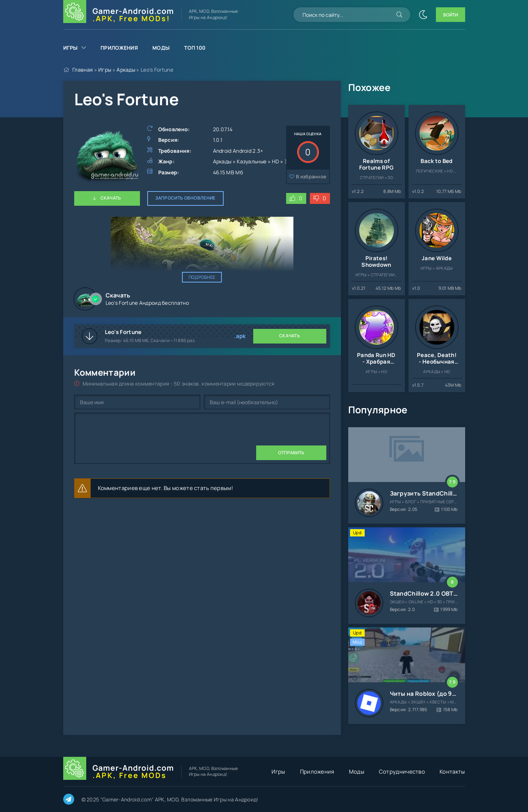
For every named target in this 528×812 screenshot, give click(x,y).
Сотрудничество (402, 772)
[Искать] (399, 15)
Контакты (452, 772)
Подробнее (202, 277)
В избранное (311, 177)
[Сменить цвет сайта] (423, 15)
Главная (83, 70)
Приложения (119, 48)
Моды (161, 48)
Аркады (126, 70)
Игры (71, 48)
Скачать (111, 198)
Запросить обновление (185, 198)
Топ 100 (195, 48)
